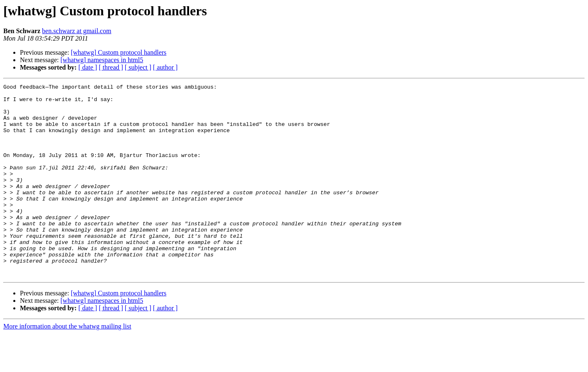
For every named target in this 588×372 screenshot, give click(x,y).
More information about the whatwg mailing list (67, 365)
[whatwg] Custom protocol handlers (119, 52)
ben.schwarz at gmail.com (77, 31)
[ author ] (165, 67)
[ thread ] (111, 67)
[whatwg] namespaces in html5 (102, 60)
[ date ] (88, 67)
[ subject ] (138, 67)
